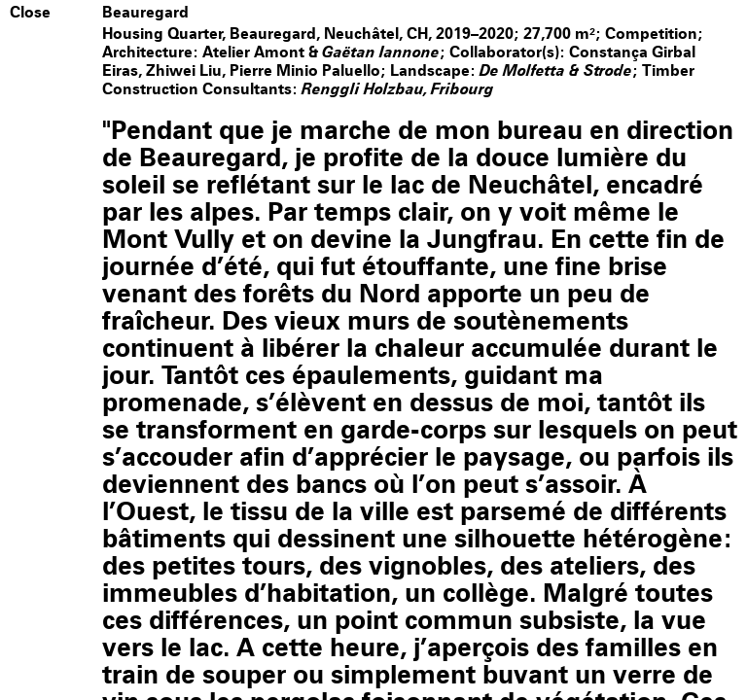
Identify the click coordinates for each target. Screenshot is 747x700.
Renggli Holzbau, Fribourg (398, 88)
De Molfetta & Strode (556, 70)
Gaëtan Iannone (381, 52)
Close (30, 13)
